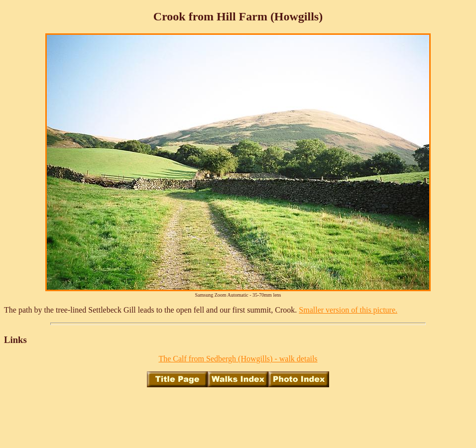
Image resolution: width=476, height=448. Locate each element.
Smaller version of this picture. (348, 310)
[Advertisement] (238, 418)
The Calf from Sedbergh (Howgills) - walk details (238, 359)
